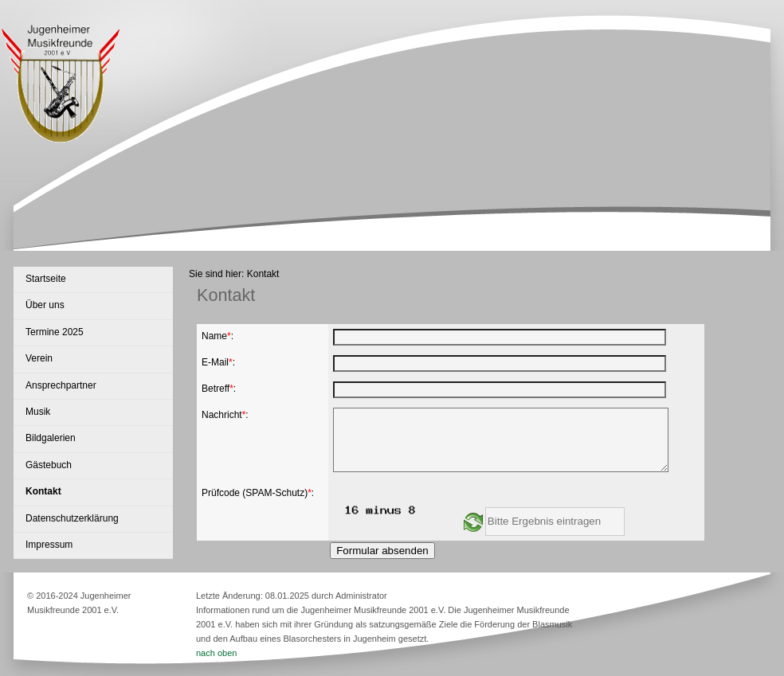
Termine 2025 (55, 332)
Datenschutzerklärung (72, 518)
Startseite (46, 279)
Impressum (49, 545)
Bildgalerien (51, 438)
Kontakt (43, 491)
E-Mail (215, 362)
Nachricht (222, 415)
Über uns (45, 305)
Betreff (216, 389)
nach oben (216, 653)
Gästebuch (49, 465)
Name (214, 336)
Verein (39, 358)
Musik (38, 412)
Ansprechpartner (61, 385)
